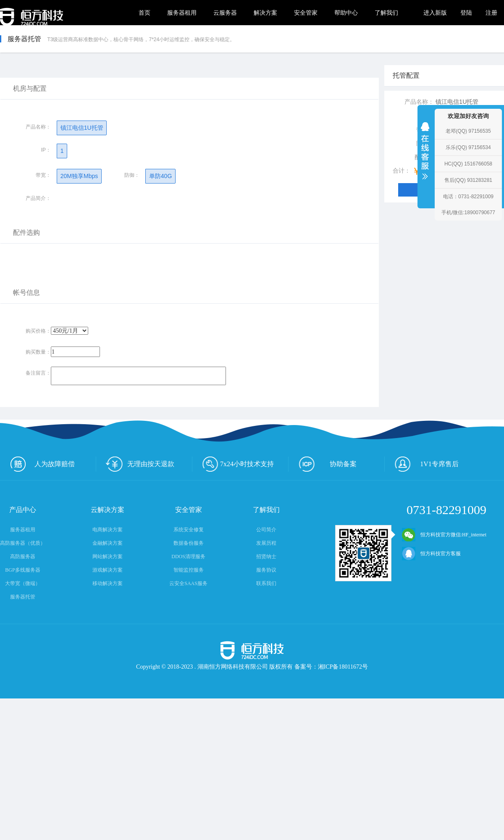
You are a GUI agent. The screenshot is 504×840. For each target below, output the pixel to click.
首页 (144, 13)
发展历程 (266, 543)
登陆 (466, 13)
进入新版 (435, 13)
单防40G (160, 176)
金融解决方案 (108, 543)
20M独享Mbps (79, 176)
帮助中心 (346, 13)
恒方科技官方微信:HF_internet (444, 535)
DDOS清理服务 (188, 556)
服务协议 (266, 570)
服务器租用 (182, 13)
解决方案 (265, 13)
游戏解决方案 (108, 570)
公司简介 (266, 530)
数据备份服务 (189, 543)
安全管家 (306, 13)
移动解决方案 (108, 583)
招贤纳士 (266, 556)
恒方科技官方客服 (431, 554)
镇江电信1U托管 (82, 128)
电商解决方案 (108, 530)
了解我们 (386, 13)
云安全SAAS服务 (188, 583)
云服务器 (225, 13)
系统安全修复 (189, 530)
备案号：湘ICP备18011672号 (331, 667)
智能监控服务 (189, 570)
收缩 (425, 156)
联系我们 (266, 583)
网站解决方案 (108, 556)
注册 (491, 13)
